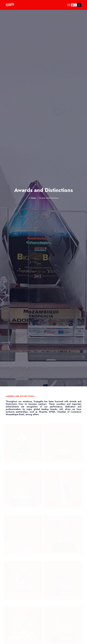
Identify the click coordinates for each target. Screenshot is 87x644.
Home (32, 198)
